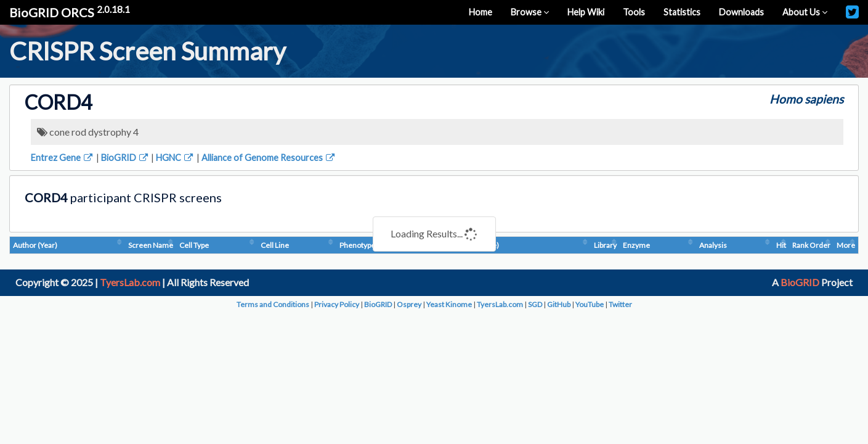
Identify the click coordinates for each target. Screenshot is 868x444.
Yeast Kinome (449, 304)
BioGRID (125, 158)
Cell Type (194, 245)
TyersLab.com (130, 282)
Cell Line (275, 245)
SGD (535, 304)
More (846, 245)
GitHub (559, 304)
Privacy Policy (337, 304)
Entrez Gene (63, 158)
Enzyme (636, 245)
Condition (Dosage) (467, 245)
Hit (781, 245)
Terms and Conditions (273, 304)
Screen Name (151, 245)
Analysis (713, 245)
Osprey (409, 304)
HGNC (175, 158)
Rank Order (811, 245)
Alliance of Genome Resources (269, 158)
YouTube (590, 304)
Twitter (620, 304)
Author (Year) (35, 245)
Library (605, 245)
